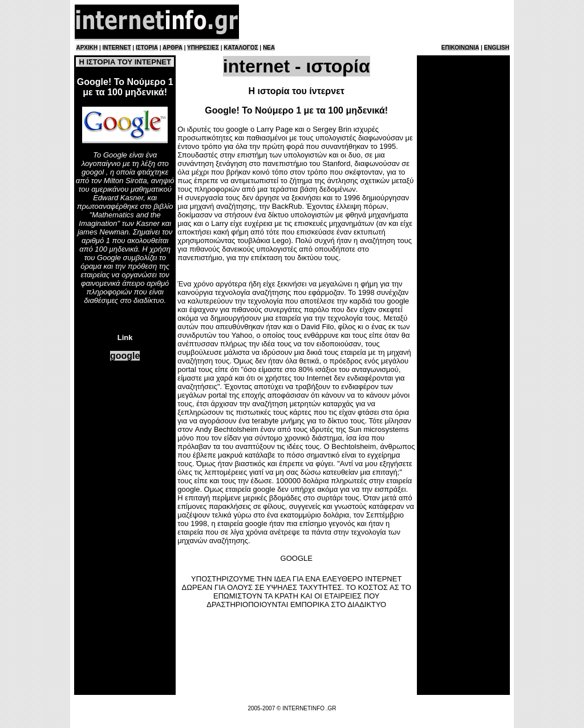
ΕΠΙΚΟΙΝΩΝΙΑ (460, 48)
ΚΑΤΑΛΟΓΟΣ (241, 48)
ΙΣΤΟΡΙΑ (147, 48)
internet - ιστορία (297, 66)
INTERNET (117, 48)
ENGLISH (497, 48)
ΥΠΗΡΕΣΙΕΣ (203, 48)
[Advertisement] (375, 22)
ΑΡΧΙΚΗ (87, 48)
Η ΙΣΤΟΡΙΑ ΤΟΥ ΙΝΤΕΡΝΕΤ (125, 62)
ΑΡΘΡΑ (173, 48)
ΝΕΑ (269, 48)
